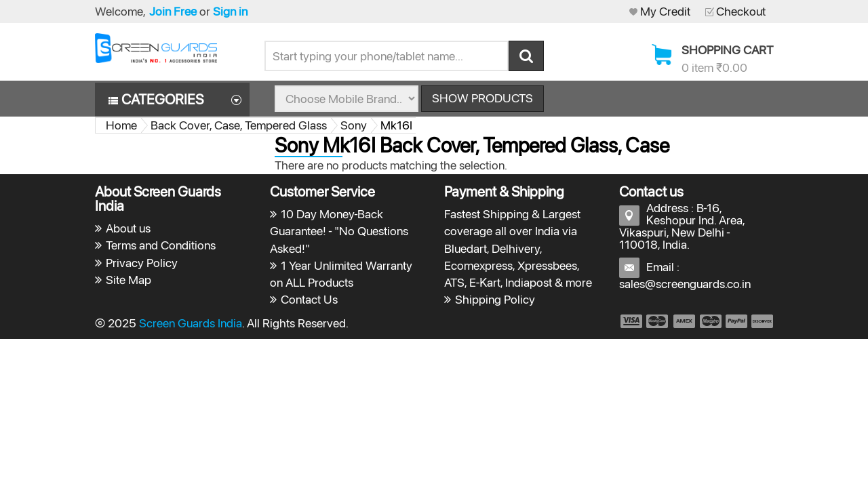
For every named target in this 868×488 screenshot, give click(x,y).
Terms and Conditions (161, 245)
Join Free (173, 11)
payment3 (685, 321)
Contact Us (309, 299)
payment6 (761, 321)
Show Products (482, 98)
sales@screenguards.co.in (685, 284)
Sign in (230, 11)
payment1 (631, 321)
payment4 (712, 321)
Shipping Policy (495, 299)
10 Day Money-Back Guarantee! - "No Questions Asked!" (339, 231)
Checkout (741, 11)
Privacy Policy (142, 263)
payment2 (658, 321)
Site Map (129, 280)
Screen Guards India (191, 323)
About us (128, 228)
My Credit (665, 11)
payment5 (736, 321)
